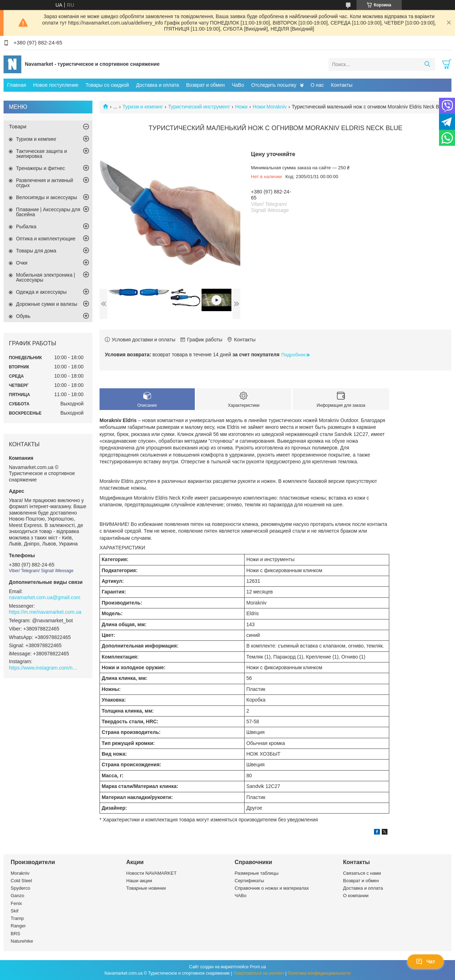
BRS (15, 934)
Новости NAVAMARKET (151, 873)
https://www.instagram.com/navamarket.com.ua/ (44, 668)
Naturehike (22, 941)
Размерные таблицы (257, 873)
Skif (15, 911)
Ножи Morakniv (270, 107)
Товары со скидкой (107, 85)
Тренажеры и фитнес (41, 168)
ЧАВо (240, 896)
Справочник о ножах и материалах (272, 888)
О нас (317, 85)
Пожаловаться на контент (259, 973)
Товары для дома (36, 251)
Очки (22, 263)
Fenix (16, 903)
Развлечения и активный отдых (45, 183)
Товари (18, 126)
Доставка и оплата (158, 85)
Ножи (241, 107)
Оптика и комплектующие (46, 239)
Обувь (23, 316)
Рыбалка (26, 227)
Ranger (18, 926)
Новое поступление (56, 85)
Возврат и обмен (205, 85)
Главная (17, 85)
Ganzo (17, 896)
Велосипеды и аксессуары (47, 197)
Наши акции (139, 881)
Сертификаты (249, 881)
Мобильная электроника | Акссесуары (45, 277)
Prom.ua (258, 967)
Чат (425, 962)
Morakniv (20, 873)
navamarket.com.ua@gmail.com (45, 597)
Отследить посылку (274, 85)
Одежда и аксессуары (41, 292)
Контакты (342, 85)
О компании (356, 896)
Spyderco (20, 888)
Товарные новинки (146, 888)
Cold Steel (21, 881)
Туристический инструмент (199, 107)
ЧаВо (238, 85)
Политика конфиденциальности (319, 973)
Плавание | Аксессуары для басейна (48, 212)
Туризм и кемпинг (143, 107)
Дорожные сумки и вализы (47, 304)
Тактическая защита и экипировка (41, 154)
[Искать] (427, 64)
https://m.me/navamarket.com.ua (45, 612)
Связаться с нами (362, 873)
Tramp (17, 918)
